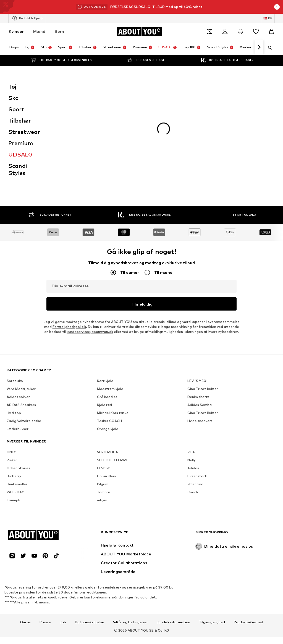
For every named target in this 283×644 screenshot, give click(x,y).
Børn (59, 31)
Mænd (39, 31)
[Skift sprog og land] (268, 18)
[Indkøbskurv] (271, 31)
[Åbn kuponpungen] (209, 31)
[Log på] (225, 31)
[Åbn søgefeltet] (268, 48)
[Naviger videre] (259, 47)
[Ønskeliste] (256, 31)
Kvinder (16, 31)
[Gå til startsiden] (139, 31)
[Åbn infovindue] (277, 7)
